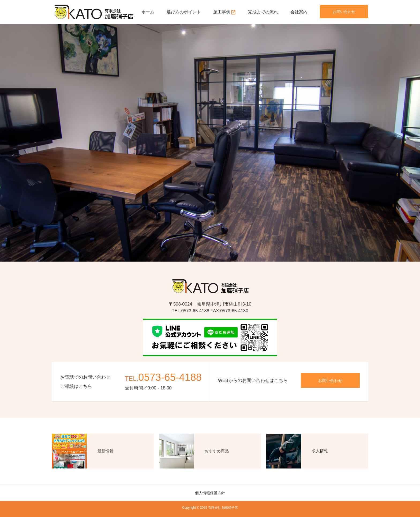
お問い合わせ (344, 12)
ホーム (148, 12)
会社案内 (299, 12)
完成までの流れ (263, 12)
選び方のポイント (184, 12)
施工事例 (222, 12)
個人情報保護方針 (210, 493)
